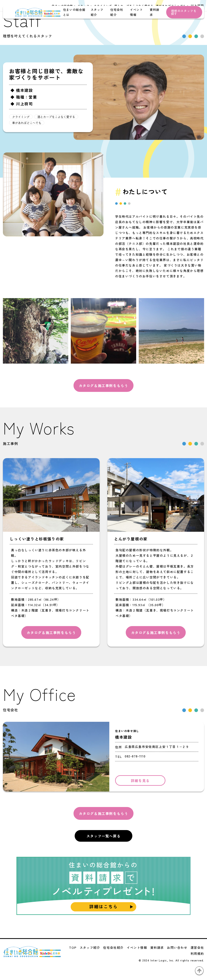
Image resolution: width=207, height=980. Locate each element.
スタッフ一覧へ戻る (103, 836)
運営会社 (197, 947)
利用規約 (197, 953)
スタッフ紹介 (97, 12)
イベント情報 (136, 12)
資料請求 (155, 12)
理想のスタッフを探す (184, 12)
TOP (73, 947)
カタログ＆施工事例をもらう (104, 385)
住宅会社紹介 (117, 12)
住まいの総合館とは (74, 12)
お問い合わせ (177, 947)
